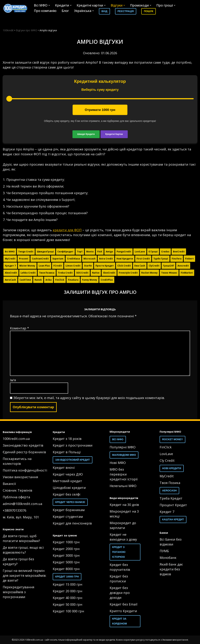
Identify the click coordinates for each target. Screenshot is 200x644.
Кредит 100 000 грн (68, 611)
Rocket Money (149, 273)
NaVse (96, 273)
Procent (24, 259)
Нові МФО (118, 463)
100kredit (8, 30)
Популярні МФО (123, 447)
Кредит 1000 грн (66, 542)
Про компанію (45, 11)
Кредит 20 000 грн (67, 591)
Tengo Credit (26, 252)
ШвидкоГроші (45, 252)
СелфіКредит (65, 252)
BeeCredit (179, 252)
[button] (49, 5)
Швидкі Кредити (86, 134)
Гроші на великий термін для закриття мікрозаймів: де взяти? (25, 575)
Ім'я (13, 380)
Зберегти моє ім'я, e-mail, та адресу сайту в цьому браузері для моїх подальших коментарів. (89, 398)
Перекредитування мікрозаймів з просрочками (18, 592)
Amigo (109, 252)
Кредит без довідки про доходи (120, 593)
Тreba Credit (65, 273)
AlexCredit (11, 273)
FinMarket (187, 273)
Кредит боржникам (69, 510)
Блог (65, 11)
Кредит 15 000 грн (67, 584)
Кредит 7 (10, 266)
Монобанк (168, 558)
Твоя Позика (47, 273)
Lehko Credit (28, 273)
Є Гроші (153, 252)
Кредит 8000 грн (66, 569)
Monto (90, 252)
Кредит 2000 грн (66, 549)
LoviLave (140, 252)
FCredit (58, 266)
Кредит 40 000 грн (67, 598)
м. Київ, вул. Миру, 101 (21, 517)
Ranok (38, 280)
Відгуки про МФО (27, 30)
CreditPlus (107, 280)
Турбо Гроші (161, 259)
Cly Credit (167, 460)
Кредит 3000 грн (66, 555)
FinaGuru (73, 280)
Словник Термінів (17, 490)
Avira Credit (106, 259)
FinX (100, 252)
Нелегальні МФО (123, 486)
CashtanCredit (40, 259)
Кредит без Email (123, 604)
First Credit (143, 259)
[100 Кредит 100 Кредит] (15, 8)
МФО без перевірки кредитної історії (124, 474)
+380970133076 (14, 510)
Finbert (189, 259)
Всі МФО (10, 252)
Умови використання (20, 477)
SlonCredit (109, 273)
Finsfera (177, 259)
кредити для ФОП (67, 230)
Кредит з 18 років (67, 439)
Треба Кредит (171, 498)
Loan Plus (44, 266)
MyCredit (10, 259)
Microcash (89, 259)
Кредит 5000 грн (66, 562)
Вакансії (9, 484)
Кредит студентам (68, 517)
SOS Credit (82, 273)
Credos (165, 252)
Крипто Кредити (123, 611)
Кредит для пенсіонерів (72, 523)
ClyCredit (154, 266)
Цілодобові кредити (69, 488)
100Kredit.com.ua (16, 439)
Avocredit (183, 266)
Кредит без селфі (66, 494)
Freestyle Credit (128, 273)
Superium (58, 259)
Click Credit (124, 266)
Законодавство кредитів (23, 445)
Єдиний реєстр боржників (24, 452)
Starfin (88, 266)
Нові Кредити (125, 259)
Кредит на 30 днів (124, 505)
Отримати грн (100, 110)
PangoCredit (124, 252)
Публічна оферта (16, 497)
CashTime (25, 280)
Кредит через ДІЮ (68, 474)
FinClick (60, 280)
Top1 (80, 252)
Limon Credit (73, 266)
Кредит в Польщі (67, 452)
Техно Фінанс (169, 273)
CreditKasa (73, 259)
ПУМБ (164, 551)
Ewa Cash (140, 266)
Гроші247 (168, 266)
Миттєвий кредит (67, 481)
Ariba (49, 280)
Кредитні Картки (114, 134)
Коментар (19, 328)
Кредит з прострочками (73, 445)
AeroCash (10, 280)
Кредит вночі (64, 468)
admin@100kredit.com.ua (22, 504)
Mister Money (27, 266)
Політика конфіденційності (25, 470)
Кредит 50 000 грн (67, 604)
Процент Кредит (173, 505)
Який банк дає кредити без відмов (171, 569)
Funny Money (90, 280)
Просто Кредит (105, 266)
